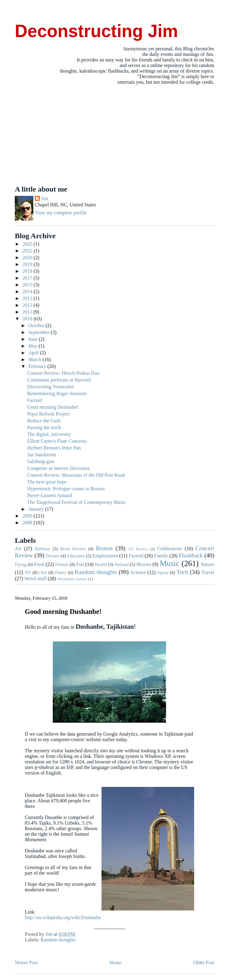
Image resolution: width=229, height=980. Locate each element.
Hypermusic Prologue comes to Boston (66, 489)
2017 (28, 278)
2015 (28, 285)
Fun (80, 564)
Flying (21, 564)
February (38, 366)
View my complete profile (61, 213)
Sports (163, 572)
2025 (28, 244)
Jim (45, 199)
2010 (28, 319)
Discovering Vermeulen (50, 387)
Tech (182, 572)
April (34, 353)
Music (169, 563)
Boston (104, 548)
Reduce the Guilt (44, 421)
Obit (43, 572)
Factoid (35, 400)
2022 (28, 251)
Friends (62, 564)
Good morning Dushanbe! (53, 407)
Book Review (73, 549)
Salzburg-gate (41, 461)
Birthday (42, 549)
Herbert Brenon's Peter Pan (54, 448)
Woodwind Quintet (72, 579)
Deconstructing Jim (96, 31)
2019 (28, 264)
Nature (207, 564)
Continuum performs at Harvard (59, 380)
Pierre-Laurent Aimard (50, 495)
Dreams (53, 556)
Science (138, 572)
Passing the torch (44, 427)
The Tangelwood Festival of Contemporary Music (77, 502)
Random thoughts (96, 572)
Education (76, 556)
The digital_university (49, 434)
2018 (28, 271)
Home (116, 963)
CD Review (138, 549)
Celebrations (170, 549)
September (40, 332)
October (37, 325)
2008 (28, 523)
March (35, 359)
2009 (28, 516)
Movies (144, 564)
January (37, 509)
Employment (105, 556)
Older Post (204, 963)
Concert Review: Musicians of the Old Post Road (76, 475)
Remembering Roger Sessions (57, 393)
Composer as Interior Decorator (58, 468)
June (33, 339)
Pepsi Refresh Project (48, 414)
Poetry (61, 572)
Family (161, 556)
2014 (28, 291)
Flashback (191, 555)
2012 (28, 305)
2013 (28, 298)
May (33, 346)
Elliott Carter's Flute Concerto (57, 441)
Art (18, 549)
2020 (28, 258)
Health (101, 564)
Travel (208, 572)
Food (39, 564)
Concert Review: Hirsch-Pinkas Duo (63, 373)
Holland (122, 564)
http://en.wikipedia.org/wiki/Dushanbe (63, 917)
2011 (28, 312)
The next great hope (47, 482)
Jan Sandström (42, 455)
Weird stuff (35, 579)
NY (28, 572)
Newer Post (26, 963)
